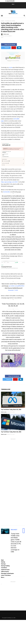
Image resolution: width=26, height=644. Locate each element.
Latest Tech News (6, 575)
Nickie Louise (4, 412)
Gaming (3, 562)
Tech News (4, 568)
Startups (3, 564)
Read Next (14, 530)
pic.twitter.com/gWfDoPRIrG (17, 286)
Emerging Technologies (7, 573)
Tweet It (6, 48)
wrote (11, 67)
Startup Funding (5, 566)
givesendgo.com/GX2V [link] (9, 182)
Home (2, 21)
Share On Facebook (9, 44)
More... (3, 577)
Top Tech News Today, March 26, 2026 (11, 432)
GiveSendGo (7, 192)
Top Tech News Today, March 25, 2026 (11, 410)
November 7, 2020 (13, 290)
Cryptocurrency (5, 570)
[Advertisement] (13, 482)
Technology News (10, 21)
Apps (2, 560)
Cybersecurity (5, 571)
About (13, 4)
